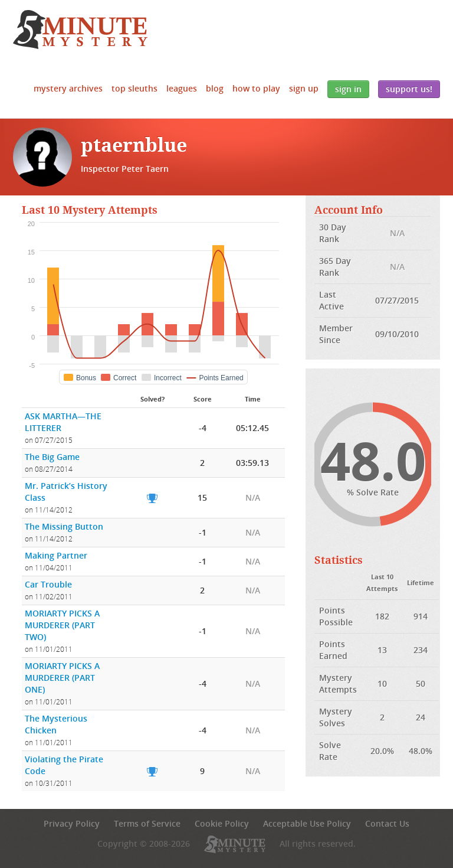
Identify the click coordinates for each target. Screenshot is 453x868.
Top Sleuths (134, 88)
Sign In (348, 89)
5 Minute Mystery (80, 30)
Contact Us (387, 823)
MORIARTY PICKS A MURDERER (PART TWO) (62, 625)
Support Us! (409, 89)
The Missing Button (64, 526)
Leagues (182, 88)
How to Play (256, 88)
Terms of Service (147, 823)
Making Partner (56, 555)
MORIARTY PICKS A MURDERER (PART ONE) (62, 678)
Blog (215, 88)
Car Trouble (48, 584)
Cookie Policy (222, 823)
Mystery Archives (68, 88)
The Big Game (52, 457)
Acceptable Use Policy (307, 823)
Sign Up (304, 88)
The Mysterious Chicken (56, 724)
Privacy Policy (72, 823)
